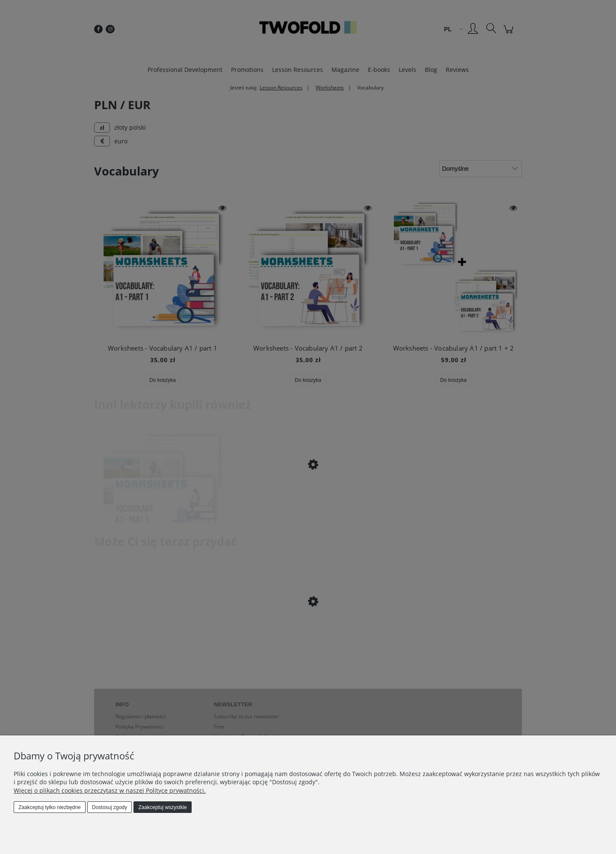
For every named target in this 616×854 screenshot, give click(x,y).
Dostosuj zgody (110, 807)
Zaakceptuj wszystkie (162, 807)
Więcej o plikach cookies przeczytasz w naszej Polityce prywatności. (110, 790)
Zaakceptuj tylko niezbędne (49, 807)
